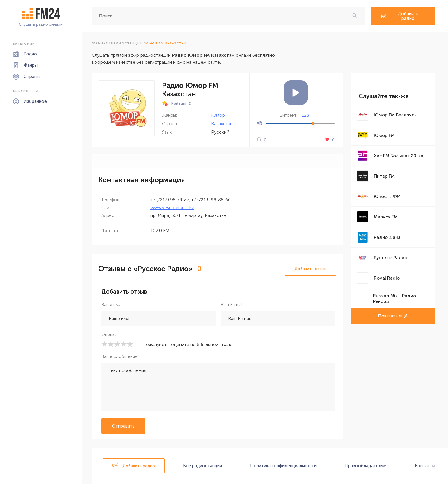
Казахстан (222, 124)
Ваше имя (111, 305)
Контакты (425, 466)
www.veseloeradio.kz (172, 207)
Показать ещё (393, 316)
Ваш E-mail (231, 305)
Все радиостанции (202, 466)
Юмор (218, 115)
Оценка (109, 335)
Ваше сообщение (119, 356)
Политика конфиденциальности (283, 466)
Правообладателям (366, 466)
